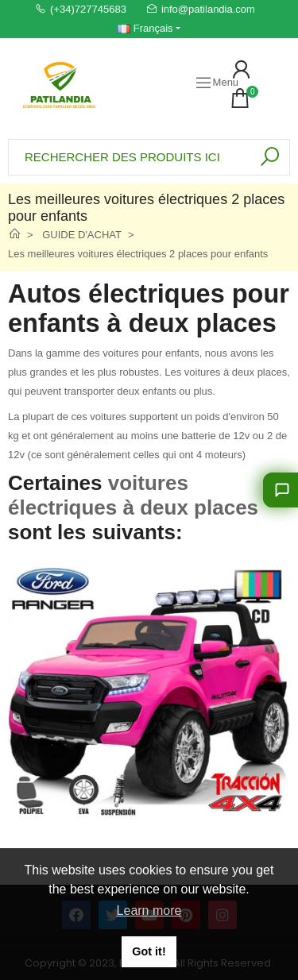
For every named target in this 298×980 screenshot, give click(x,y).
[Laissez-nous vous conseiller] (281, 490)
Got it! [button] (149, 951)
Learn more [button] (149, 911)
